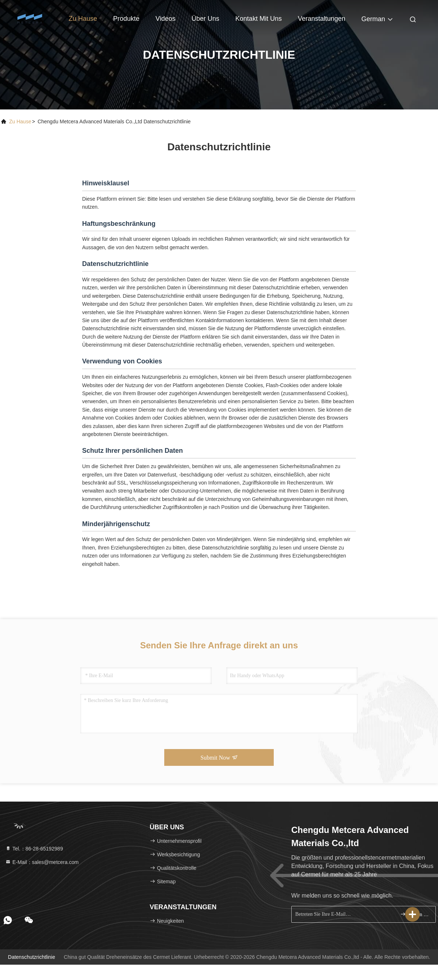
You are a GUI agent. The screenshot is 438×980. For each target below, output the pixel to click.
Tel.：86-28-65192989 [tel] (34, 849)
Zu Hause (83, 19)
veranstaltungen (322, 19)
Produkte (126, 19)
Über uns (205, 19)
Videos (166, 19)
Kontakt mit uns (259, 19)
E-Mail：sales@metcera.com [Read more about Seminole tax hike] (42, 862)
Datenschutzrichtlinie (32, 957)
